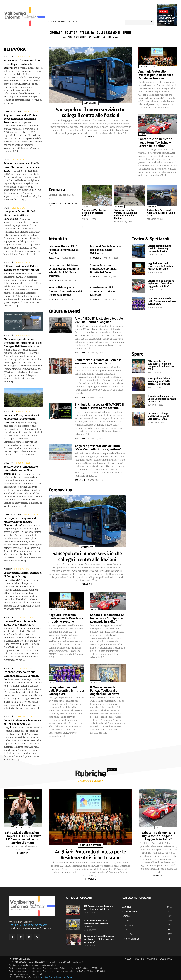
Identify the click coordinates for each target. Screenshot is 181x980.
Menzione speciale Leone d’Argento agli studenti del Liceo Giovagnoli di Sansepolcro (23, 343)
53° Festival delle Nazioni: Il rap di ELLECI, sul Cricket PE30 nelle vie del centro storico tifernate (23, 838)
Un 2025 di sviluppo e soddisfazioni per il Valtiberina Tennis (159, 416)
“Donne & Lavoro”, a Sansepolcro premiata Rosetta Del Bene (103, 269)
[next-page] (88, 227)
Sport (7, 160)
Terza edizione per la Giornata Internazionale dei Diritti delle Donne (65, 291)
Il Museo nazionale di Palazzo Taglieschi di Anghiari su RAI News (21, 270)
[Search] (151, 23)
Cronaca (87, 206)
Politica (8, 569)
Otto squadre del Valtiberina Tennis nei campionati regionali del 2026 (161, 365)
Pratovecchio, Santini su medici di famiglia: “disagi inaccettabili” (23, 576)
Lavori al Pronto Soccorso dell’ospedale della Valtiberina (106, 250)
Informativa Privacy (47, 977)
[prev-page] (83, 227)
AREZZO (128, 959)
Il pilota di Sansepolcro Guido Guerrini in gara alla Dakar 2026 (162, 399)
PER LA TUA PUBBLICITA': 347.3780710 (28, 925)
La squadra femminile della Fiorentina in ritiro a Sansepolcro (20, 215)
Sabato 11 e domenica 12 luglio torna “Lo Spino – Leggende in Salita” (22, 167)
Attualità (164, 11)
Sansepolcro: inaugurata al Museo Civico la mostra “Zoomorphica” (20, 522)
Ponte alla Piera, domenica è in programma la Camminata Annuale (22, 419)
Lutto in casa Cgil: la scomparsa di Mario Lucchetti (102, 291)
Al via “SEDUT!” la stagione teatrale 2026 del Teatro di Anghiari (99, 320)
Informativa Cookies (65, 977)
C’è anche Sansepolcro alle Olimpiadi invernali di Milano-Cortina (22, 676)
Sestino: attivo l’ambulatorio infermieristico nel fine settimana (21, 470)
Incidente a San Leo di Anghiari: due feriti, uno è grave (161, 213)
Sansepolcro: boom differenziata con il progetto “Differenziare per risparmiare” (99, 939)
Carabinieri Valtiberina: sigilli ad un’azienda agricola (94, 213)
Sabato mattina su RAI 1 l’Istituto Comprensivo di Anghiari (64, 250)
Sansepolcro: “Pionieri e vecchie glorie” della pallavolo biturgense (161, 381)
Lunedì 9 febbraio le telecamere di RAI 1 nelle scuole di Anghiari (22, 724)
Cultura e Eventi (12, 111)
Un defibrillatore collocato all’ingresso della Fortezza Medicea (96, 924)
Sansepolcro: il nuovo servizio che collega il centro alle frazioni (167, 19)
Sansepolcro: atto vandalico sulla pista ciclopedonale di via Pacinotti (126, 214)
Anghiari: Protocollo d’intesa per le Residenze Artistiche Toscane (21, 119)
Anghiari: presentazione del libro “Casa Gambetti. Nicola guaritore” (98, 448)
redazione (90, 137)
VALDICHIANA (166, 959)
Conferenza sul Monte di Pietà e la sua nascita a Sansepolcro (98, 362)
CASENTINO (140, 959)
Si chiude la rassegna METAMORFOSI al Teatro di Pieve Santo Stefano (99, 406)
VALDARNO (152, 959)
